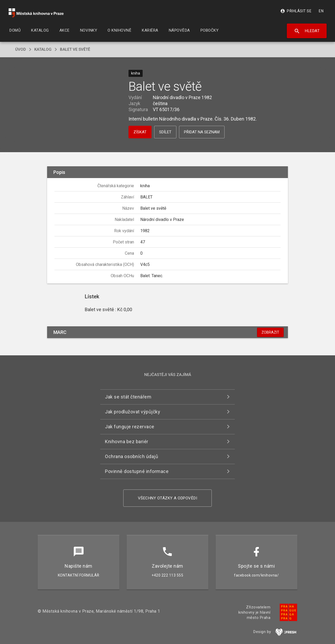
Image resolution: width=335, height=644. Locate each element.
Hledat (307, 31)
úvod (21, 49)
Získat (140, 132)
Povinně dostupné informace (137, 471)
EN (321, 11)
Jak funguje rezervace (130, 427)
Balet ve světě (75, 49)
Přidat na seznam (202, 132)
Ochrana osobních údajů (132, 456)
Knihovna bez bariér (127, 441)
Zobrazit (270, 332)
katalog (43, 49)
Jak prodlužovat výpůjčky (133, 412)
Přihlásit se (296, 11)
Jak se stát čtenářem (128, 397)
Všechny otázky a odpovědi (168, 498)
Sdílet (165, 132)
